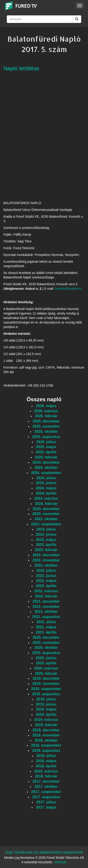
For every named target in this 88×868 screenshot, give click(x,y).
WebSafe (60, 862)
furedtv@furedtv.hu (68, 289)
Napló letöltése (21, 68)
